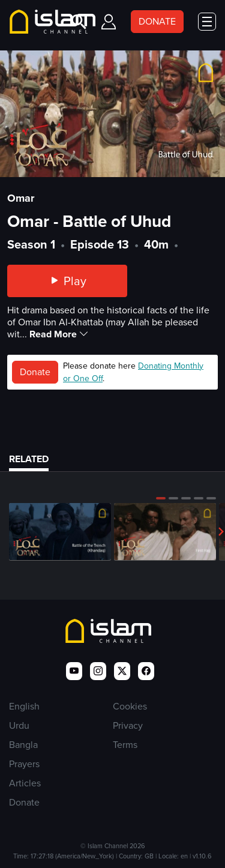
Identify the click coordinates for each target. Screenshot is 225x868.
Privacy (128, 725)
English (24, 706)
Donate (35, 372)
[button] (161, 498)
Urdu (19, 725)
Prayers (24, 764)
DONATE (157, 21)
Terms (125, 745)
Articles (25, 783)
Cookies (130, 706)
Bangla (23, 745)
